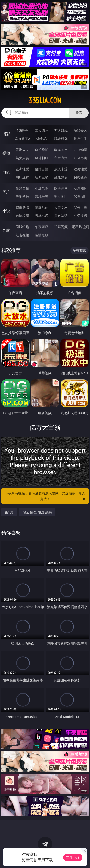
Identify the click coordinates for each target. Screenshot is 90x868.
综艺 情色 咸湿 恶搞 (37, 512)
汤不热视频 (80, 227)
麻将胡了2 (22, 139)
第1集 (9, 512)
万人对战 (61, 130)
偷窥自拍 (22, 188)
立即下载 (73, 857)
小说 (6, 211)
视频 (6, 153)
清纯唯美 (42, 196)
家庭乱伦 (42, 207)
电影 (6, 172)
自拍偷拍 (42, 150)
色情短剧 (42, 235)
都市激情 (22, 207)
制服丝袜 (22, 177)
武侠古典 (80, 207)
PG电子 (22, 130)
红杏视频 (22, 235)
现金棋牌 (61, 139)
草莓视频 (61, 227)
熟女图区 (61, 196)
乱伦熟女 (61, 177)
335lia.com (45, 100)
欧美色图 (61, 188)
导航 (6, 230)
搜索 (79, 113)
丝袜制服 (42, 158)
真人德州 (42, 130)
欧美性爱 (80, 169)
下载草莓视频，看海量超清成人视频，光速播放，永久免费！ (46, 496)
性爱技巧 (80, 216)
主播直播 (61, 158)
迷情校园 (22, 216)
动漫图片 (80, 188)
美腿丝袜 (22, 196)
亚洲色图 (42, 188)
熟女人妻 (22, 158)
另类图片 (80, 196)
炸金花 (42, 139)
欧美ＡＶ (61, 150)
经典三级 (42, 177)
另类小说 (42, 216)
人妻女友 (61, 207)
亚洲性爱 (22, 169)
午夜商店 (42, 227)
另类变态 (80, 177)
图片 (6, 192)
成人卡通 (61, 169)
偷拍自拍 (42, 169)
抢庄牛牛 (80, 139)
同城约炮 (22, 227)
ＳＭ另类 (80, 158)
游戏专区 (80, 130)
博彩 (6, 134)
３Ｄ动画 (80, 150)
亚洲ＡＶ (22, 150)
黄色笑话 (61, 216)
